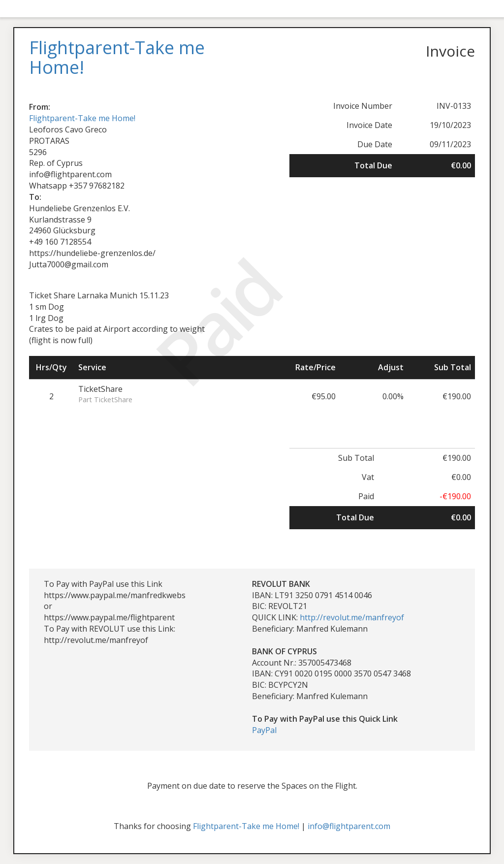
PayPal (264, 730)
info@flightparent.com (349, 826)
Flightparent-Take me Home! (82, 118)
